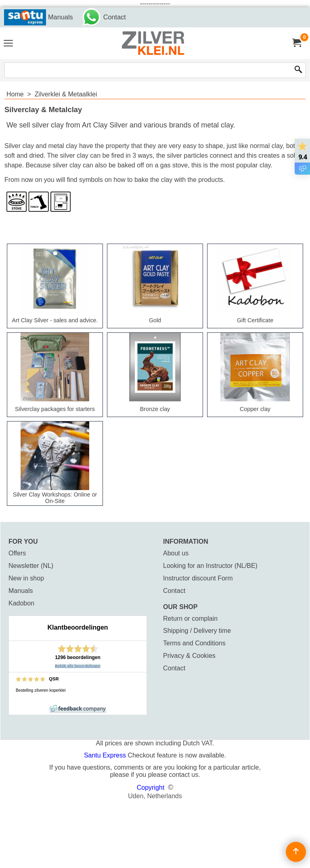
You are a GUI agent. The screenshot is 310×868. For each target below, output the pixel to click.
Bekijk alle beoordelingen (78, 666)
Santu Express (106, 755)
